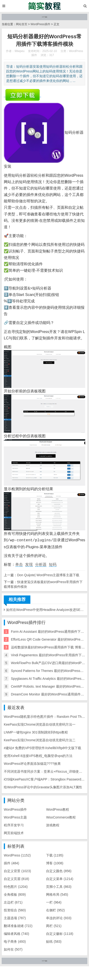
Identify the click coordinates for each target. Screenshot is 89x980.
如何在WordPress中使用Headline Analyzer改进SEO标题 (46, 609)
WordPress (17, 855)
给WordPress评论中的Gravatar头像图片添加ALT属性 (43, 787)
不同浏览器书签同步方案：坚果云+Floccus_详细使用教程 (46, 771)
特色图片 (16, 886)
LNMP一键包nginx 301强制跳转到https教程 (36, 732)
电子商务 (15, 941)
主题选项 (15, 918)
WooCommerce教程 (61, 817)
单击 (19, 564)
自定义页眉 (16, 878)
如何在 (13, 949)
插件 (12, 863)
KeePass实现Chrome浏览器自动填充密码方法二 (40, 740)
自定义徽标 (60, 933)
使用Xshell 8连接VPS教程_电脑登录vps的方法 (38, 755)
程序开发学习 (14, 825)
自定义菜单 (60, 878)
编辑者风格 (16, 933)
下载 (55, 855)
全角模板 (15, 894)
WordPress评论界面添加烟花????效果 (32, 763)
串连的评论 (59, 918)
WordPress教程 (58, 809)
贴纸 (54, 941)
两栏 (54, 925)
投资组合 (15, 910)
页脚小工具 (59, 886)
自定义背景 (17, 871)
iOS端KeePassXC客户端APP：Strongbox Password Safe (46, 779)
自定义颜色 (59, 871)
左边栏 (13, 902)
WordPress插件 (40, 24)
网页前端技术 (14, 833)
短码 (53, 564)
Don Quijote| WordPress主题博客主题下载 (48, 575)
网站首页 (22, 24)
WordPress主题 (15, 817)
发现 (29, 564)
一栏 (54, 902)
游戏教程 (53, 825)
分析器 (41, 564)
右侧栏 (55, 910)
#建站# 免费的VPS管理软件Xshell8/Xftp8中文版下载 (42, 747)
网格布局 (57, 894)
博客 (55, 863)
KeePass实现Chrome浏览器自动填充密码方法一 (40, 724)
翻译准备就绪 (18, 925)
